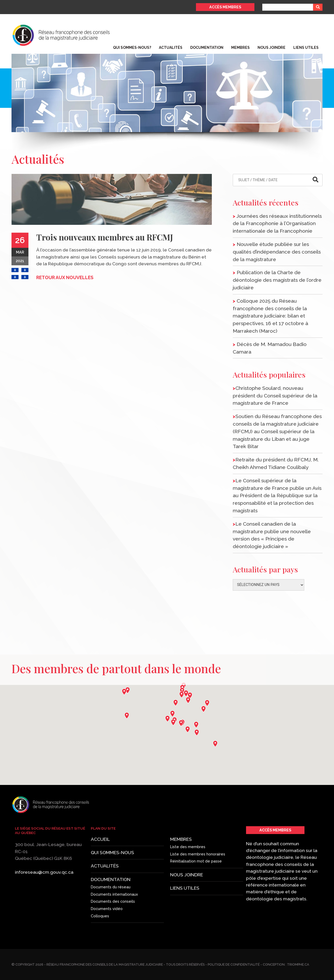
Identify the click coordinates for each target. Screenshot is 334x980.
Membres (240, 48)
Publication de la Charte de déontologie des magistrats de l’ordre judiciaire (277, 280)
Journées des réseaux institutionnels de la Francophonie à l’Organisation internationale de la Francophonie (277, 224)
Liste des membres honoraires (175, 857)
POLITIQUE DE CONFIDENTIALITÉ (234, 964)
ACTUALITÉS (107, 852)
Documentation (207, 48)
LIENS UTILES (172, 887)
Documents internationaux (115, 920)
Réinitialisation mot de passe (174, 863)
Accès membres (225, 7)
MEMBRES (171, 843)
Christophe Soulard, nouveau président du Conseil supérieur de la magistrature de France (275, 396)
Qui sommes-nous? (132, 48)
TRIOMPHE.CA (298, 964)
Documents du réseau (113, 905)
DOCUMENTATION (113, 887)
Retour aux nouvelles (65, 277)
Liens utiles (306, 48)
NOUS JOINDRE (173, 875)
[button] (182, 695)
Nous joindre (272, 48)
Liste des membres (173, 850)
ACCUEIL (101, 782)
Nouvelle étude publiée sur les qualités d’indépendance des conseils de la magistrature (277, 252)
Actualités (171, 48)
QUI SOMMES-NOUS (114, 822)
